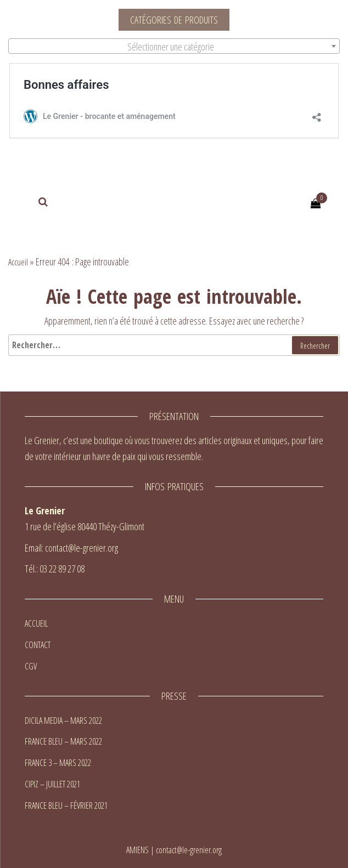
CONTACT (38, 645)
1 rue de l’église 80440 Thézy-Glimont (85, 526)
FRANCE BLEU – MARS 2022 (63, 741)
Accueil (18, 262)
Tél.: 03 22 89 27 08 (55, 569)
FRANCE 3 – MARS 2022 (58, 763)
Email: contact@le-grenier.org (71, 548)
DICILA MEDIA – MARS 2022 (63, 721)
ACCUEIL (36, 623)
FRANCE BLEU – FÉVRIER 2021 (66, 805)
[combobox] (174, 46)
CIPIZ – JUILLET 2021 (52, 784)
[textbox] (174, 47)
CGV (31, 666)
